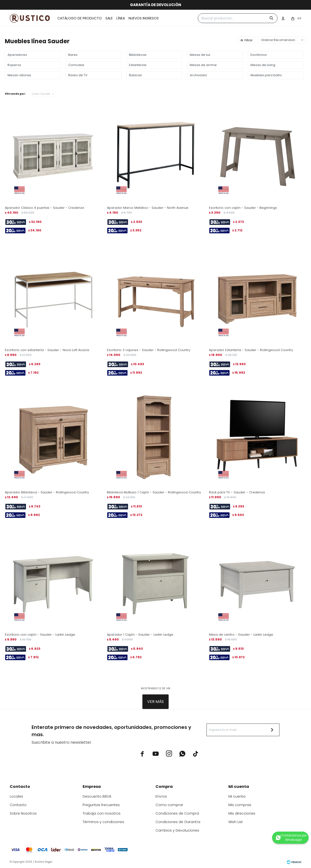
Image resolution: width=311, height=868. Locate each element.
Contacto (18, 805)
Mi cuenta (237, 796)
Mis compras (240, 805)
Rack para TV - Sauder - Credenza (237, 492)
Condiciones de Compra (177, 813)
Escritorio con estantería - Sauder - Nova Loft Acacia (47, 350)
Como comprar (169, 805)
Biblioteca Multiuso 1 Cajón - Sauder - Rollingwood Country (154, 492)
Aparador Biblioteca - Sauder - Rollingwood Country (47, 492)
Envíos (161, 796)
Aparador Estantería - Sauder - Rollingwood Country (251, 350)
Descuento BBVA (97, 796)
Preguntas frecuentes (101, 805)
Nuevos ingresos (144, 18)
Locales (16, 796)
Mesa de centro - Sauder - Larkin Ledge (241, 635)
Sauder (41, 94)
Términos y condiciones (103, 822)
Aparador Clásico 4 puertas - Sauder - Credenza (44, 208)
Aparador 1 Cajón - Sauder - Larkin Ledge (140, 635)
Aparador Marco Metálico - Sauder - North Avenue (148, 208)
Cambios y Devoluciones (177, 830)
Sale (109, 18)
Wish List (236, 822)
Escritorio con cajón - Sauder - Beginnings (243, 208)
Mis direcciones (242, 813)
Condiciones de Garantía (178, 822)
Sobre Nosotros (23, 813)
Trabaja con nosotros (102, 813)
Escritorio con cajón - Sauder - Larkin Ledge (40, 635)
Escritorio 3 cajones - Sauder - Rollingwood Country (149, 350)
